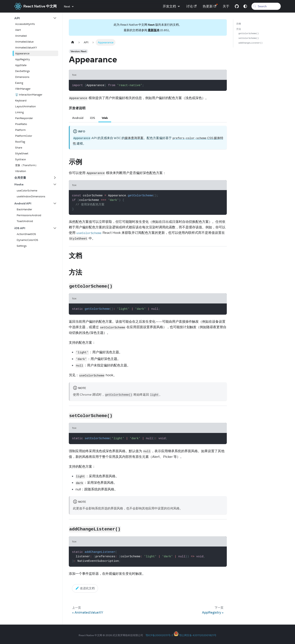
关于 (225, 6)
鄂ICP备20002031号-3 (159, 635)
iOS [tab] (93, 118)
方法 (239, 29)
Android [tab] (78, 118)
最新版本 (154, 30)
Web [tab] (105, 118)
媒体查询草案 (134, 138)
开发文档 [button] (168, 6)
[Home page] (73, 42)
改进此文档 (85, 588)
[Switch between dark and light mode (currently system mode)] (244, 6)
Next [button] (67, 6)
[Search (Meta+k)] (265, 6)
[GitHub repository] (236, 6)
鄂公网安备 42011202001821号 (198, 635)
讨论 (190, 6)
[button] (35, 18)
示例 (239, 24)
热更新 (208, 6)
